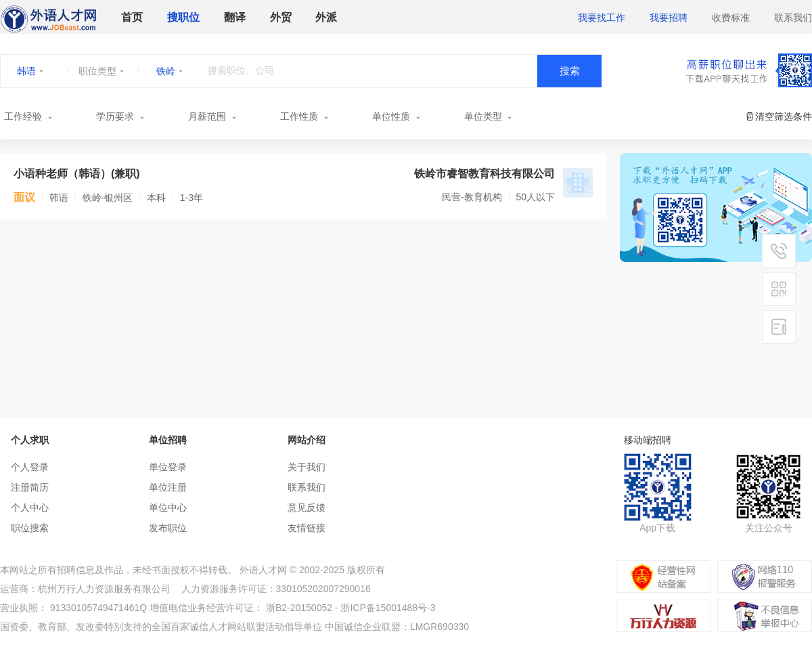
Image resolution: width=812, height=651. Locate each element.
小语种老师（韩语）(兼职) (77, 174)
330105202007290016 (323, 589)
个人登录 (30, 467)
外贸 (281, 17)
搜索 (570, 71)
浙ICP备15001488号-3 (388, 608)
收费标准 (731, 18)
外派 (326, 17)
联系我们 (793, 18)
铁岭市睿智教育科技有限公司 (484, 174)
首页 (132, 17)
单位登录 (168, 467)
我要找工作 (602, 18)
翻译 (235, 17)
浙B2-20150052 (299, 608)
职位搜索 (30, 528)
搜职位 (183, 17)
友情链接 (307, 528)
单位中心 (168, 508)
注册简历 (30, 487)
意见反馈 (307, 508)
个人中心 (30, 508)
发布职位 (168, 528)
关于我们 (307, 467)
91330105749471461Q (98, 608)
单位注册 (168, 487)
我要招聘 (669, 18)
